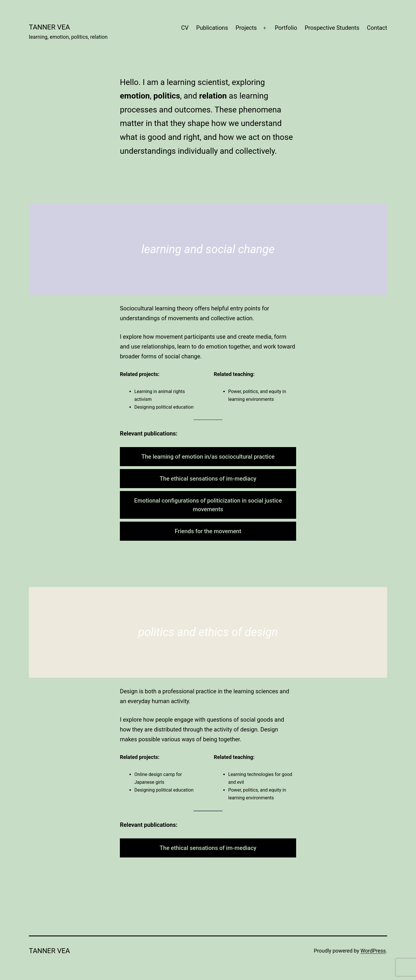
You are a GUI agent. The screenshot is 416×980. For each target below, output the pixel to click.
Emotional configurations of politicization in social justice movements (208, 505)
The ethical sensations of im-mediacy (208, 479)
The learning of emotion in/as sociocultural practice (208, 457)
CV (185, 28)
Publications (212, 28)
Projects (246, 28)
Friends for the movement (208, 531)
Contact (377, 28)
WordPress (373, 951)
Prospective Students (332, 28)
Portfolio (286, 28)
